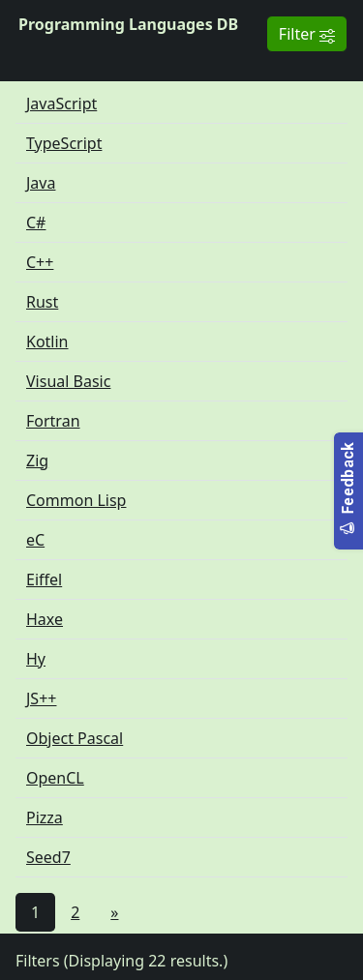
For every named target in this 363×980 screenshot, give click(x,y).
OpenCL (55, 778)
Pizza (45, 817)
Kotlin (47, 342)
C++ (40, 262)
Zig (37, 460)
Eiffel (44, 579)
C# (36, 223)
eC (35, 540)
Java (41, 183)
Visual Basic (68, 381)
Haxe (45, 619)
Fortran (53, 421)
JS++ (41, 698)
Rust (42, 302)
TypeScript (64, 143)
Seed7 (48, 857)
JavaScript (61, 104)
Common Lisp (76, 500)
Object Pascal (75, 738)
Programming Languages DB (128, 24)
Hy (36, 659)
